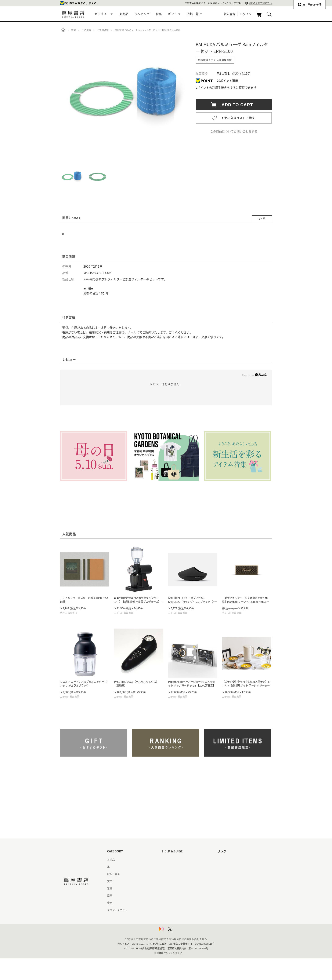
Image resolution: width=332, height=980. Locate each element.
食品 (110, 903)
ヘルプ (166, 867)
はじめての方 (170, 860)
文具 (110, 881)
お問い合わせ (170, 874)
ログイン (246, 14)
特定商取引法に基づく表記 (177, 903)
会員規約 (167, 896)
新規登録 (230, 14)
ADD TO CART (235, 105)
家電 (110, 896)
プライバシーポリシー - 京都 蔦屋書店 (184, 924)
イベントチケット (117, 910)
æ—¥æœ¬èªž (310, 4)
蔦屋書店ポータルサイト (231, 860)
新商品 (124, 14)
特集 (159, 14)
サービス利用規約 (172, 881)
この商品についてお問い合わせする (234, 131)
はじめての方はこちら (260, 3)
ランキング (142, 14)
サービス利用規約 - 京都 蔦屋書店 (181, 888)
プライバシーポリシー (175, 917)
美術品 (111, 860)
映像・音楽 (113, 874)
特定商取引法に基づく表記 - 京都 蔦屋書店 (186, 910)
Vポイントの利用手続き (211, 87)
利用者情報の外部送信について (180, 932)
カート (259, 17)
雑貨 (110, 888)
